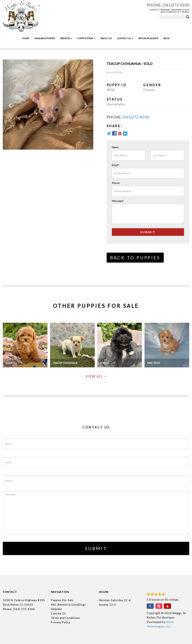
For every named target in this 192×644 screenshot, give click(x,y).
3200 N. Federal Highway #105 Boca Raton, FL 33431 (169, 11)
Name (115, 147)
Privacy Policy (61, 622)
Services (66, 38)
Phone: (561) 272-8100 (19, 609)
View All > (96, 376)
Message (118, 201)
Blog (167, 38)
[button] (10, 105)
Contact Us (125, 38)
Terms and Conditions (65, 618)
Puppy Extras (86, 38)
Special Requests (148, 38)
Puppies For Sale (62, 600)
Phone (116, 183)
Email (116, 165)
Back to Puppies (135, 258)
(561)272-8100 (176, 5)
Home (26, 38)
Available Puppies (45, 38)
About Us (106, 38)
